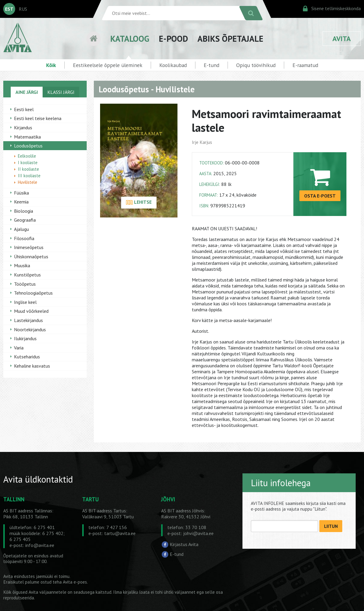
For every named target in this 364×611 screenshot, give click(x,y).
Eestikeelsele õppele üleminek (108, 65)
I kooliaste (28, 163)
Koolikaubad (173, 65)
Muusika (22, 265)
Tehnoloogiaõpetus (33, 293)
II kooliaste (28, 169)
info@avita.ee (40, 545)
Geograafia (25, 220)
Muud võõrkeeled (31, 311)
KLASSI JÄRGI (61, 92)
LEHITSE (139, 203)
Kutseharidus (27, 357)
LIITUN (331, 526)
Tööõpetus (25, 284)
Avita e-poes (75, 582)
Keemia (21, 202)
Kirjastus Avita (184, 544)
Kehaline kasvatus (32, 366)
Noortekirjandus (30, 329)
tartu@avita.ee (120, 533)
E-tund (211, 65)
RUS (23, 9)
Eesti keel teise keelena (38, 118)
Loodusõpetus (28, 146)
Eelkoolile (27, 156)
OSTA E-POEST (320, 196)
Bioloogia (24, 211)
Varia (19, 348)
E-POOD (173, 39)
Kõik (51, 65)
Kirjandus (23, 128)
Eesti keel (24, 109)
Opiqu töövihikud (256, 65)
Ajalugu (21, 229)
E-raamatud (305, 65)
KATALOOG (130, 39)
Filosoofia (24, 238)
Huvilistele (28, 182)
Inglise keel (25, 302)
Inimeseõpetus (29, 247)
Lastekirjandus (28, 320)
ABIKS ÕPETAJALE (230, 39)
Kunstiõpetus (27, 275)
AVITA (342, 39)
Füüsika (21, 193)
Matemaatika (27, 137)
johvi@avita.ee (198, 533)
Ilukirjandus (25, 338)
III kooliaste (29, 176)
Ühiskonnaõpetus (31, 256)
